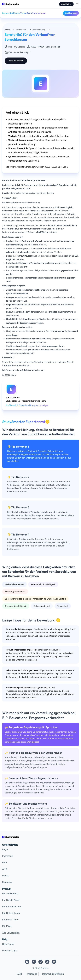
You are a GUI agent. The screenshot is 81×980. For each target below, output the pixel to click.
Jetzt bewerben (71, 13)
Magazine (7, 882)
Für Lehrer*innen (11, 920)
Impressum (8, 856)
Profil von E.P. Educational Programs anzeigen (27, 405)
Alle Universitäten (11, 933)
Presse (6, 876)
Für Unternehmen (11, 913)
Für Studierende (10, 894)
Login (5, 849)
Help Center (8, 944)
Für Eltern (7, 926)
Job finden (66, 4)
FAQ (4, 863)
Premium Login (10, 951)
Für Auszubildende (12, 907)
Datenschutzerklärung (53, 974)
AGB (5, 869)
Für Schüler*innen (11, 900)
